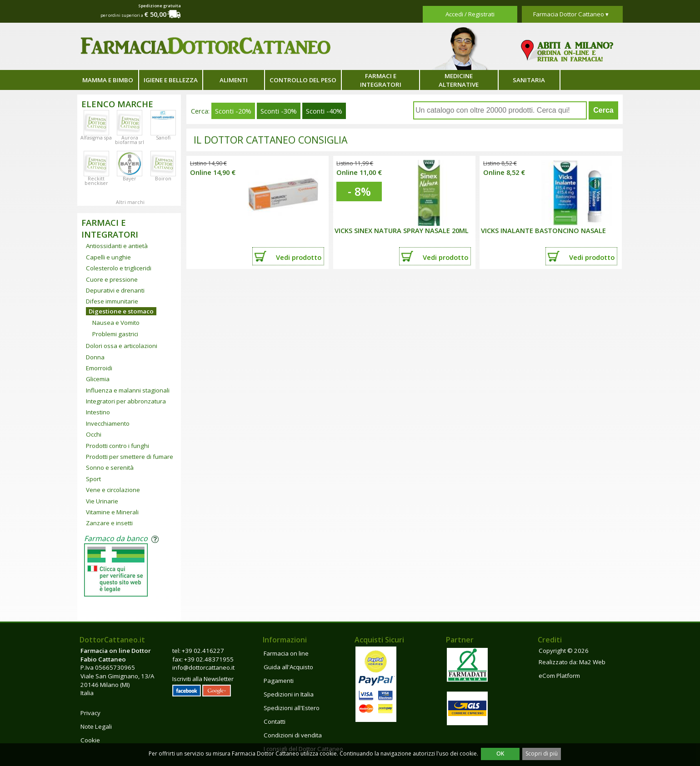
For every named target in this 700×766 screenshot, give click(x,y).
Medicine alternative (459, 80)
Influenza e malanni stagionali (128, 390)
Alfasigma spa (96, 138)
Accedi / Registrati (470, 14)
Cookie (90, 740)
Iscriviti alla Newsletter (203, 679)
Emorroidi (99, 368)
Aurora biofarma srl (130, 140)
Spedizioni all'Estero (292, 708)
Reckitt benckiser (96, 181)
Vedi (299, 257)
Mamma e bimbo (108, 80)
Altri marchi (130, 202)
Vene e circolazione (113, 490)
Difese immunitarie (112, 301)
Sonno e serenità (110, 468)
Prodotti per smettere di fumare (130, 457)
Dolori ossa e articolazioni (122, 346)
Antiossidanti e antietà (117, 246)
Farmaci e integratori (381, 80)
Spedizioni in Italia (289, 694)
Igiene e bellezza (171, 80)
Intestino (98, 412)
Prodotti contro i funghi (117, 446)
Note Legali (96, 726)
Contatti (275, 721)
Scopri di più (542, 754)
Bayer (130, 179)
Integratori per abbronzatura (126, 401)
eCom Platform (559, 676)
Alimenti (234, 80)
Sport (93, 479)
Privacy (90, 713)
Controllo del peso (303, 80)
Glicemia (98, 379)
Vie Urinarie (102, 501)
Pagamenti (279, 681)
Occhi (94, 434)
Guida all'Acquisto (288, 667)
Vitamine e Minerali (112, 512)
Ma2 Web (592, 662)
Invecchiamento (108, 423)
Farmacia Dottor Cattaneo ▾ (571, 14)
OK (500, 754)
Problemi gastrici (115, 334)
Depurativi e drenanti (115, 290)
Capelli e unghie (108, 257)
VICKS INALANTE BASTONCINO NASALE (543, 230)
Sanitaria (529, 80)
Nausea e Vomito (116, 323)
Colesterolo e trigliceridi (119, 268)
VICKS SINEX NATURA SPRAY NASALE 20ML (402, 230)
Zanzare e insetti (109, 523)
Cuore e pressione (112, 279)
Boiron (163, 179)
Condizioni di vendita (293, 735)
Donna (95, 357)
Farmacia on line (286, 653)
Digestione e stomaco (121, 311)
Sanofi (163, 138)
